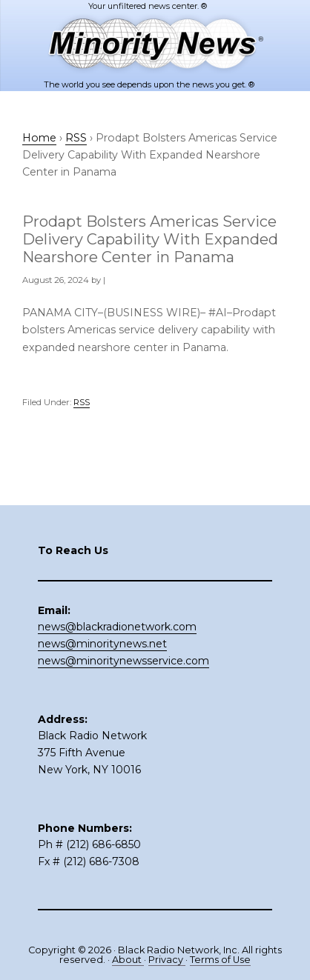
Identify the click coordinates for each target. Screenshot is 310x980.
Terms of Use (220, 960)
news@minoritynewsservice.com (123, 661)
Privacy (167, 960)
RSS (82, 402)
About (128, 960)
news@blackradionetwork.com (117, 627)
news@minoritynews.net (102, 644)
